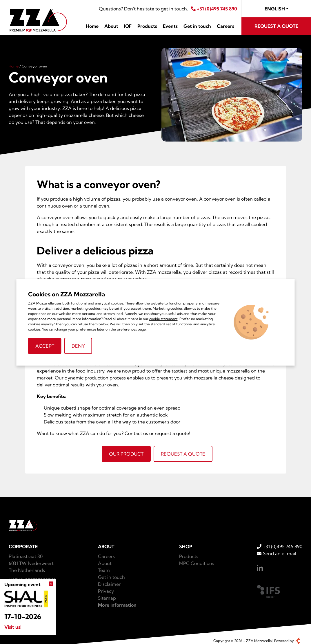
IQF (128, 26)
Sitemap (107, 598)
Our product (126, 454)
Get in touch (197, 26)
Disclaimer (109, 584)
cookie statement (163, 319)
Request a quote (276, 26)
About (111, 26)
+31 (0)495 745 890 (214, 9)
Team (104, 570)
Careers (225, 26)
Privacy (106, 591)
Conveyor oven (34, 66)
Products (147, 26)
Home (92, 26)
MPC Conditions (197, 563)
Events (170, 26)
